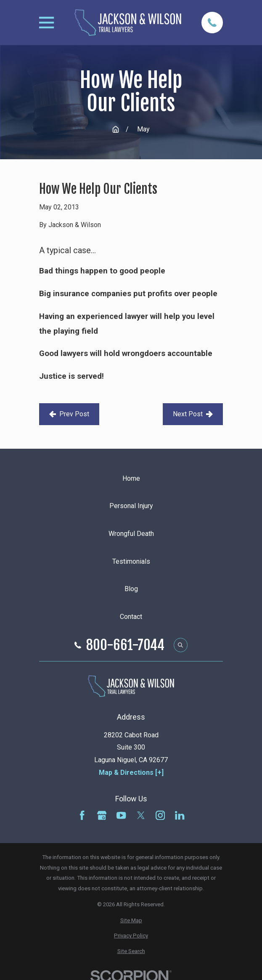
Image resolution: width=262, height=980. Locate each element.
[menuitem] (131, 921)
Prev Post (69, 414)
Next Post (193, 414)
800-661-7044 (125, 645)
